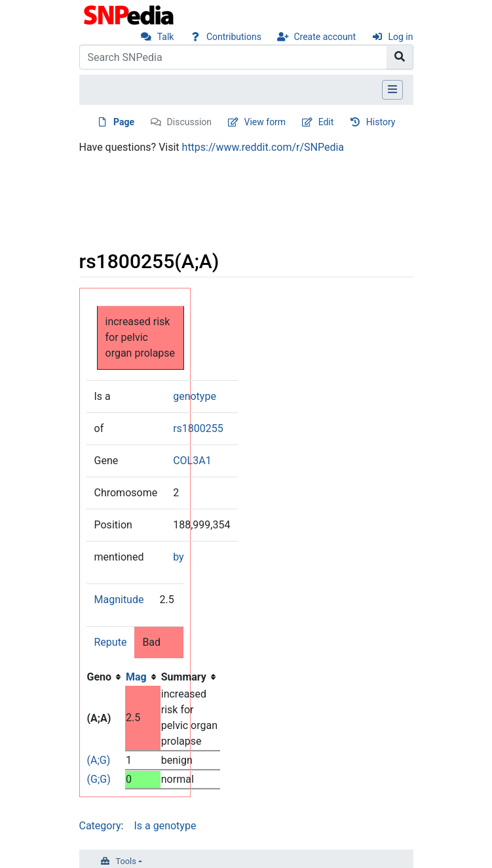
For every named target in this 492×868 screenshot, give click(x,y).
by (178, 557)
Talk (166, 37)
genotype (195, 396)
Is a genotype (165, 826)
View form (265, 122)
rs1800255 (198, 428)
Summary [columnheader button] (184, 677)
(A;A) (99, 718)
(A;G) (99, 760)
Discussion (189, 122)
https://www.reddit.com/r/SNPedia (263, 147)
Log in (401, 37)
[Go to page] (400, 57)
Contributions (234, 37)
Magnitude (119, 600)
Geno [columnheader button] (100, 677)
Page (124, 122)
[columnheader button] (143, 677)
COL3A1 (192, 461)
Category (100, 826)
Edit (326, 122)
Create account (325, 37)
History (381, 122)
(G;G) (99, 779)
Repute (111, 642)
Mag (136, 677)
